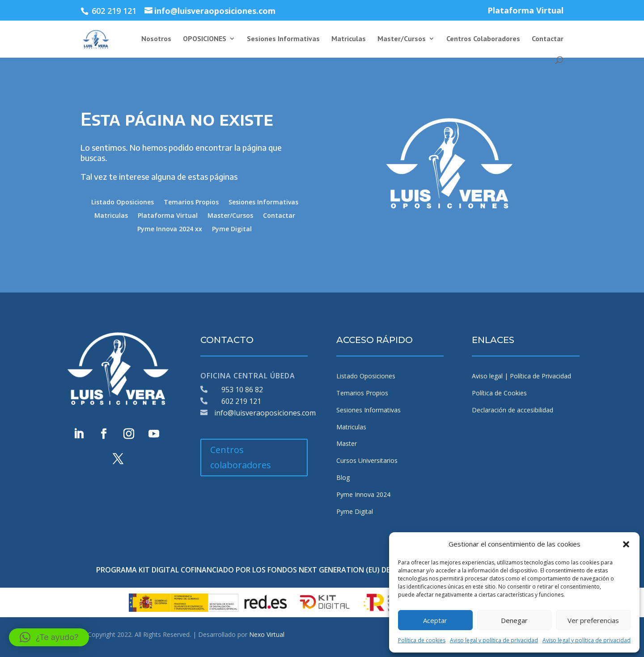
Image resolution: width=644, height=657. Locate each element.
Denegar (514, 620)
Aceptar (435, 620)
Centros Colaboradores (483, 39)
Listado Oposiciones (123, 203)
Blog (343, 477)
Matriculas (349, 39)
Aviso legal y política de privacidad (494, 640)
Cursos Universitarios (367, 460)
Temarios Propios (191, 203)
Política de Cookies (499, 393)
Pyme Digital (232, 229)
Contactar (548, 39)
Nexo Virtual (267, 634)
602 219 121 (241, 401)
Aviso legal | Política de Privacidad (521, 376)
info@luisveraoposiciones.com (265, 413)
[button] (626, 544)
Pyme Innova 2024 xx (170, 229)
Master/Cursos (402, 39)
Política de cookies (422, 640)
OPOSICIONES (205, 39)
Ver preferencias (593, 620)
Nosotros (156, 39)
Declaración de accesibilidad (513, 410)
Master (347, 443)
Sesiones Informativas (283, 39)
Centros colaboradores (241, 457)
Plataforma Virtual (525, 11)
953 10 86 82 (242, 390)
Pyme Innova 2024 (363, 494)
